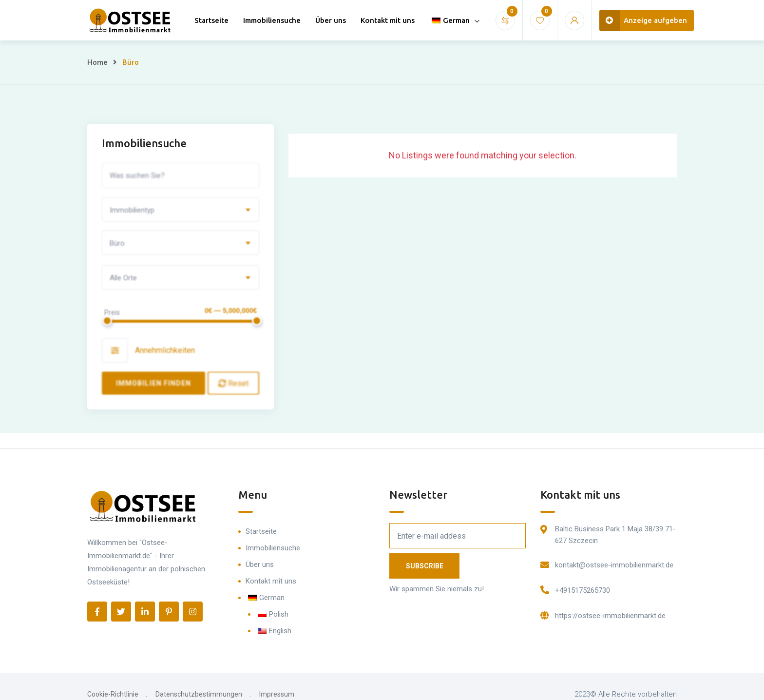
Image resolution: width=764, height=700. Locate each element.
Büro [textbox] (117, 243)
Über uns (331, 20)
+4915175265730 (583, 590)
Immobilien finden (154, 383)
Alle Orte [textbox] (123, 278)
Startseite (211, 20)
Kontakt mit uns (388, 20)
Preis (112, 312)
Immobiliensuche (272, 20)
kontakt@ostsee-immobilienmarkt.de (614, 565)
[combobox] (181, 210)
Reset (233, 383)
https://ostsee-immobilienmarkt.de (610, 616)
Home (97, 62)
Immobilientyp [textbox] (132, 210)
